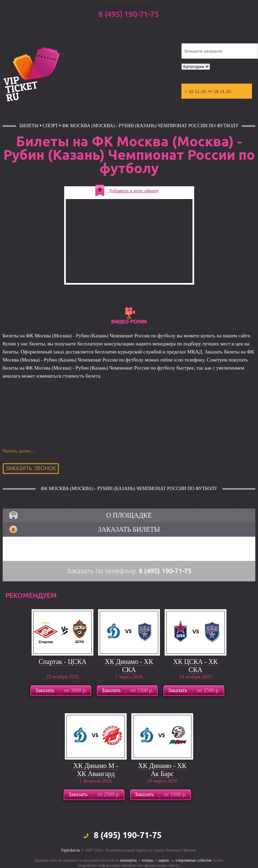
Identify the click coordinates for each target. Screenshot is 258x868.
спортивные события (193, 860)
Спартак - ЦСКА (62, 662)
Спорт (50, 126)
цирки (163, 860)
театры (147, 860)
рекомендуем (31, 595)
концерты (128, 860)
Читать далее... (18, 451)
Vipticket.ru (70, 850)
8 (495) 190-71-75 (129, 15)
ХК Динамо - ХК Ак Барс (162, 770)
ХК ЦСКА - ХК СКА (195, 666)
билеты (29, 126)
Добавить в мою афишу (134, 191)
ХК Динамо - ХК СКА (129, 666)
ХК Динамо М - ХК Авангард (96, 770)
